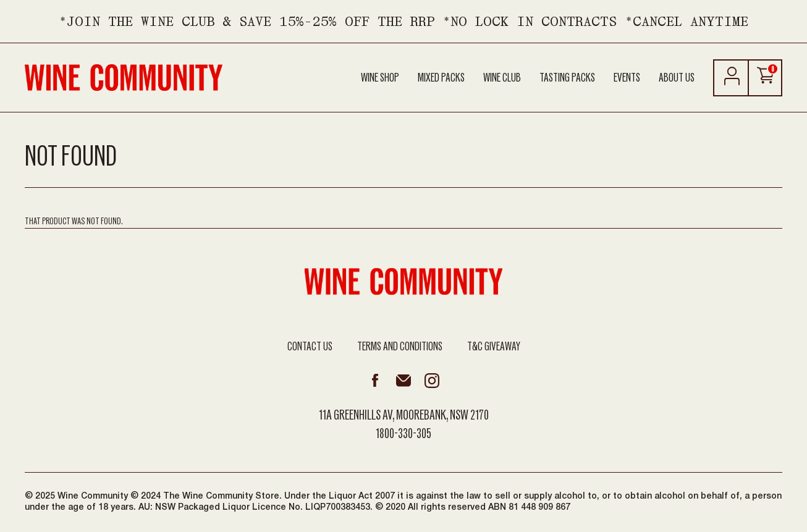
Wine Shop (380, 78)
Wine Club (502, 78)
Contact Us (310, 347)
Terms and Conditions (400, 347)
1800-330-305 (403, 434)
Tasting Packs (567, 78)
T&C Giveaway (494, 347)
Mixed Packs (441, 78)
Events (627, 78)
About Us (677, 78)
